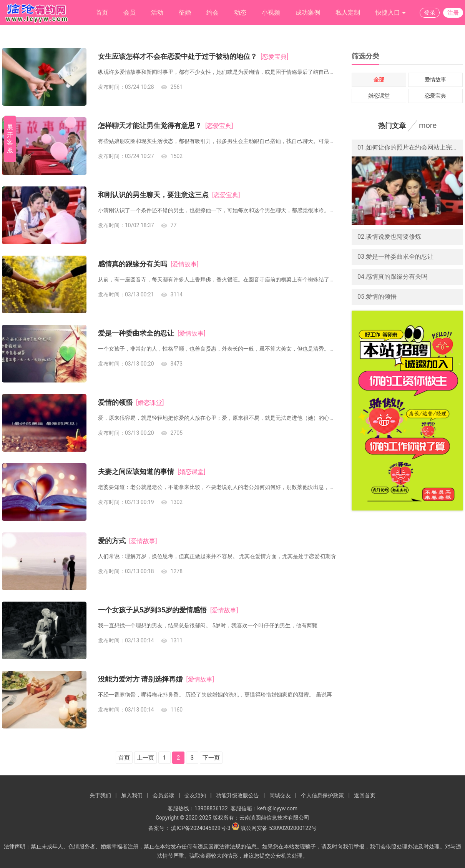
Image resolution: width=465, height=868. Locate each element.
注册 (453, 13)
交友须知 (195, 795)
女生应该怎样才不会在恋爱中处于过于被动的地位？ (178, 56)
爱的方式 (112, 541)
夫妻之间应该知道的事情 (136, 471)
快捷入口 (391, 13)
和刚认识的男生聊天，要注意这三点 (153, 195)
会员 (130, 12)
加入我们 (132, 795)
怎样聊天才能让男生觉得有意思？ (150, 126)
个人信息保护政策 (322, 795)
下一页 (211, 758)
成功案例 (308, 12)
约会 (213, 12)
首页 (102, 12)
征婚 (185, 12)
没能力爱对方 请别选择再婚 (140, 679)
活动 (157, 12)
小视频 (271, 12)
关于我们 (100, 795)
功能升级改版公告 (237, 795)
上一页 (145, 758)
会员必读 (163, 795)
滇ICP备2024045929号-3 (201, 828)
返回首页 (365, 795)
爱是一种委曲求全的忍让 (136, 333)
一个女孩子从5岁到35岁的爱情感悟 (152, 610)
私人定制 (348, 12)
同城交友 (280, 795)
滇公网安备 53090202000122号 (279, 828)
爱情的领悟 (115, 402)
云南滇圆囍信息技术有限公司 (274, 818)
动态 (240, 12)
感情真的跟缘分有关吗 (133, 264)
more (428, 125)
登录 (430, 13)
